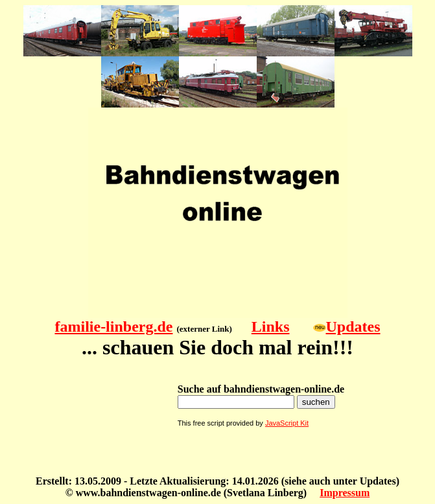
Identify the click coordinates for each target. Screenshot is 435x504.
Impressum (345, 493)
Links (271, 326)
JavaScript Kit (287, 423)
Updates (353, 326)
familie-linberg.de (113, 326)
